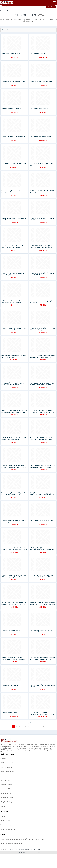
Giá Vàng (27, 849)
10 (41, 726)
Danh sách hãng (6, 780)
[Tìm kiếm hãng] (24, 7)
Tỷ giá (11, 849)
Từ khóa (9, 11)
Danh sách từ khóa (6, 789)
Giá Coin (38, 849)
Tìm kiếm (51, 7)
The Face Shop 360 (19, 849)
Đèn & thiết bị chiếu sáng (8, 829)
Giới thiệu (3, 759)
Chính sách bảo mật (7, 763)
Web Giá (33, 849)
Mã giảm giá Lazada (7, 798)
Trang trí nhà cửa (6, 821)
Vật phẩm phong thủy (7, 825)
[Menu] (54, 2)
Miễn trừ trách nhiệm (7, 772)
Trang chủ (3, 11)
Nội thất (3, 816)
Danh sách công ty (6, 785)
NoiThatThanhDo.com (25, 853)
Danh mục (4, 776)
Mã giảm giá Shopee (7, 802)
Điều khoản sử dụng (7, 767)
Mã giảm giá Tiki (6, 793)
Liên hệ (3, 806)
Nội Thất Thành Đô (38, 853)
